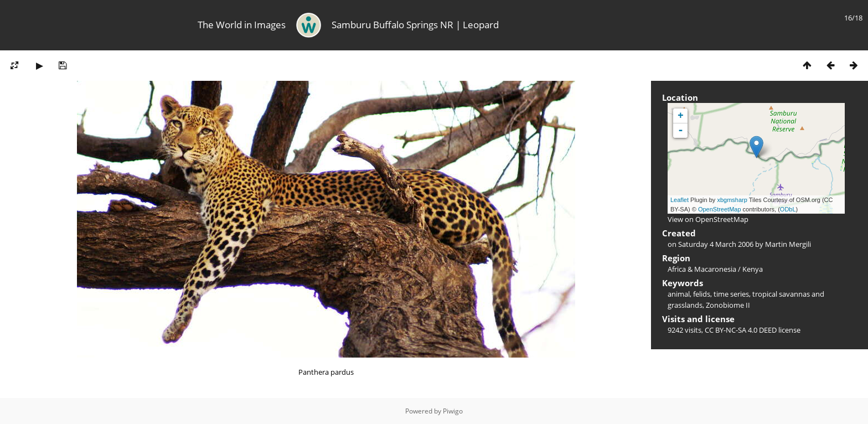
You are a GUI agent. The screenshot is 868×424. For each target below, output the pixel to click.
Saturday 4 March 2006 (716, 244)
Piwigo (453, 411)
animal (679, 294)
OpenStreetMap (720, 209)
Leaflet (680, 200)
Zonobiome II (728, 305)
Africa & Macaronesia (702, 269)
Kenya (753, 269)
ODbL (788, 209)
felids (702, 294)
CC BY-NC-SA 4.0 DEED (741, 330)
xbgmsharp (732, 200)
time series (731, 294)
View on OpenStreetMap (708, 219)
